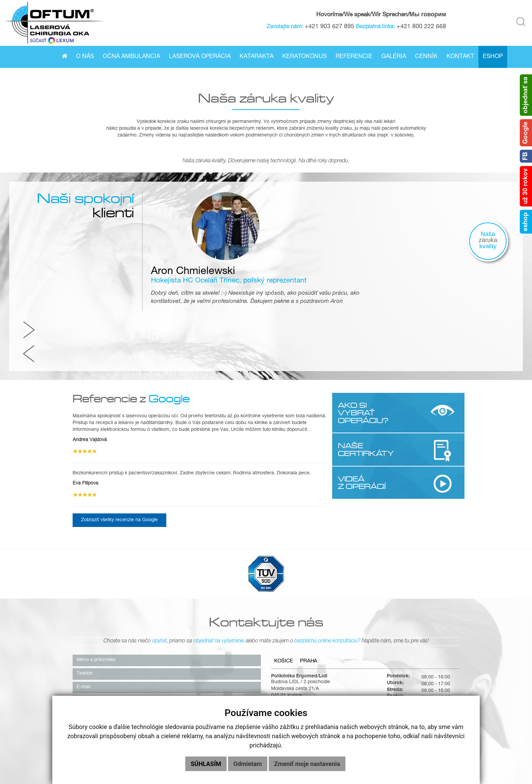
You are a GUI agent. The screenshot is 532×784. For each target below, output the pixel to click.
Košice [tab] (284, 566)
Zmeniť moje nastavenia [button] (307, 764)
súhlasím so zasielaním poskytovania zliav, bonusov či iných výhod (148, 688)
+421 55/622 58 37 (340, 614)
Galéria (394, 57)
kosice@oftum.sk (337, 635)
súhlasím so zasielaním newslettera (114, 680)
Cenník (426, 57)
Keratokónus (305, 57)
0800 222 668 (334, 621)
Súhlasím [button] (206, 764)
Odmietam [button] (248, 764)
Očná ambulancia (131, 57)
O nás (85, 57)
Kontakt (460, 57)
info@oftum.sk (334, 641)
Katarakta (256, 57)
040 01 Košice (287, 601)
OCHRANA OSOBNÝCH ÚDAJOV (463, 757)
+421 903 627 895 (331, 27)
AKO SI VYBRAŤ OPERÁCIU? (363, 317)
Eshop (493, 57)
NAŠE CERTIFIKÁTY (365, 353)
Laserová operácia (200, 57)
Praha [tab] (312, 566)
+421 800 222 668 (423, 27)
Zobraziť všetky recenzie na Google (119, 424)
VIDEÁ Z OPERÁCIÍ (361, 386)
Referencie (354, 57)
